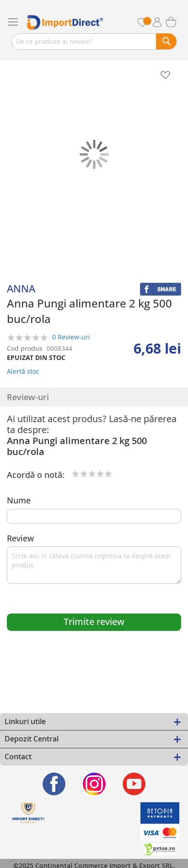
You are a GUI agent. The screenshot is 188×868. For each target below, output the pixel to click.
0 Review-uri (71, 337)
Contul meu (161, 22)
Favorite (148, 22)
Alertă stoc (23, 371)
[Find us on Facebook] (54, 784)
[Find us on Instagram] (94, 784)
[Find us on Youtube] (134, 784)
